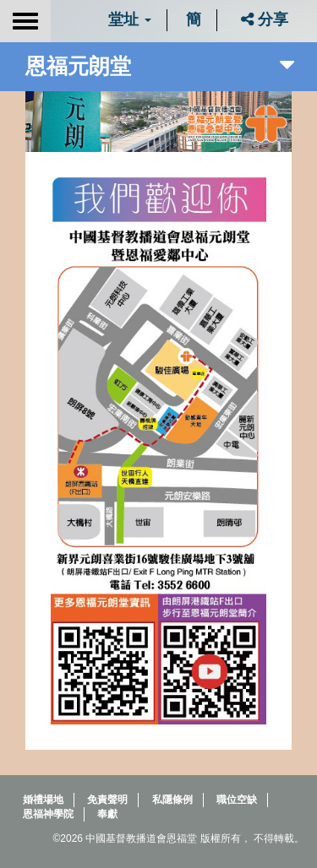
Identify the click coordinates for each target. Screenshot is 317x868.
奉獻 (107, 814)
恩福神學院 (48, 814)
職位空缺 (237, 800)
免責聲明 (107, 800)
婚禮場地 (43, 800)
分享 (265, 19)
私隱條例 (172, 800)
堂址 (130, 19)
